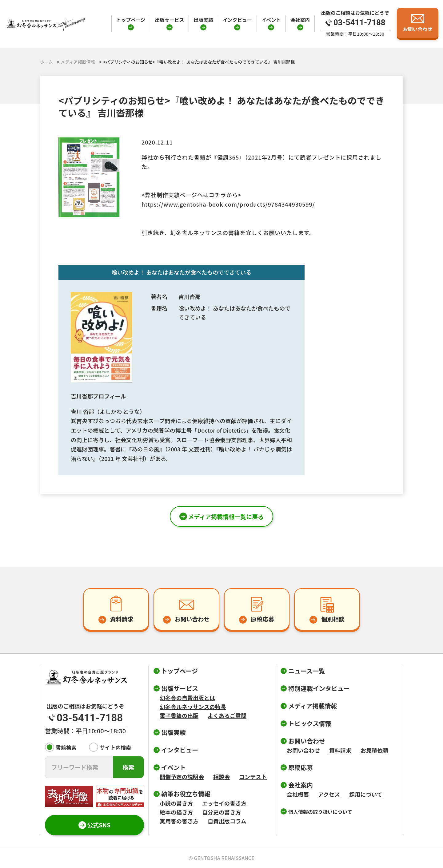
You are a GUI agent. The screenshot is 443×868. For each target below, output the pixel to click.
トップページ (131, 20)
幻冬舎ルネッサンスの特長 (193, 707)
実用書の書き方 (179, 821)
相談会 (221, 777)
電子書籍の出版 (179, 715)
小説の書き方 (176, 803)
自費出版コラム (227, 821)
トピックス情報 (310, 723)
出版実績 (203, 20)
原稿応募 (301, 767)
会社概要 (298, 794)
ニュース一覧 (307, 671)
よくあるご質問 (227, 715)
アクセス (329, 794)
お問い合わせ (303, 750)
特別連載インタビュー (319, 688)
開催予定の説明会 (182, 777)
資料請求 (340, 750)
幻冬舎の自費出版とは (187, 698)
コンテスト (253, 777)
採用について (366, 794)
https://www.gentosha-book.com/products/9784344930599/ (228, 204)
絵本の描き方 (176, 812)
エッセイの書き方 (224, 803)
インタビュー (237, 20)
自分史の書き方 (221, 812)
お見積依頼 (374, 750)
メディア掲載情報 (313, 706)
